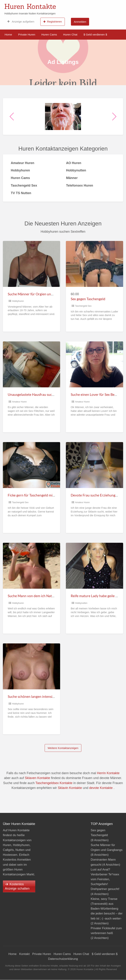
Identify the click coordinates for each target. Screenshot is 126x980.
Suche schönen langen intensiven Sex (36, 696)
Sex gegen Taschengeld (88, 299)
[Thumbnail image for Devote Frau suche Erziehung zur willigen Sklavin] (94, 465)
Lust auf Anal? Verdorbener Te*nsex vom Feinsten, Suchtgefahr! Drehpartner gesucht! (105, 879)
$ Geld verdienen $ (95, 34)
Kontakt (24, 954)
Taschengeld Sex (83, 306)
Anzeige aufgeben (21, 22)
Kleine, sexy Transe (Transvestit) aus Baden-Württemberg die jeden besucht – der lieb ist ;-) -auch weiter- (107, 909)
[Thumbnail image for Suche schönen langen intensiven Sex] (31, 666)
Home (8, 34)
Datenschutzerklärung (63, 959)
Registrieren (53, 22)
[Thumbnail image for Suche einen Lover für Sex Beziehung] (94, 364)
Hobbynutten (81, 603)
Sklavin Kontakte (70, 788)
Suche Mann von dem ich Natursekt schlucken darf (46, 596)
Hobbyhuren (18, 301)
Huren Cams (49, 34)
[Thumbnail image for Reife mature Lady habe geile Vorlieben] (94, 566)
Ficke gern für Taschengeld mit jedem (36, 495)
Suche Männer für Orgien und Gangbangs (39, 294)
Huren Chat (70, 34)
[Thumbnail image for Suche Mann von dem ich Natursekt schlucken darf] (31, 566)
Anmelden (80, 22)
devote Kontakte (101, 788)
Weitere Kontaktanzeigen (63, 748)
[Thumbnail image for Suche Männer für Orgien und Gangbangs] (31, 264)
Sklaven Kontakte (37, 778)
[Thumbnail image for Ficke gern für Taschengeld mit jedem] (31, 465)
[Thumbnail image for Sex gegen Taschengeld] (94, 264)
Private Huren (27, 34)
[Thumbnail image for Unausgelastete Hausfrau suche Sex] (31, 364)
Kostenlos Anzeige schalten (17, 886)
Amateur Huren (19, 402)
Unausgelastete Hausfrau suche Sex (35, 394)
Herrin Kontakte (108, 773)
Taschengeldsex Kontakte (54, 783)
